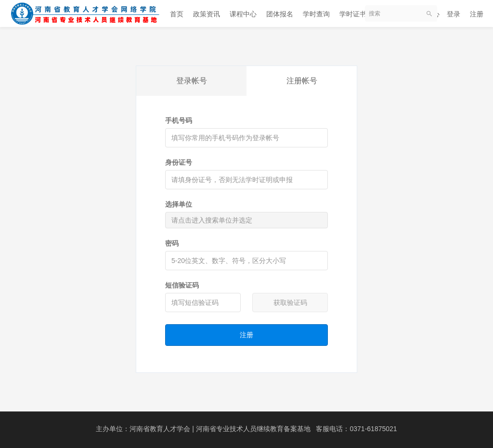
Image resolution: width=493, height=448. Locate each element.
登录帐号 (192, 81)
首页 (177, 14)
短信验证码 (182, 285)
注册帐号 (302, 81)
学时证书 (353, 14)
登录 (454, 14)
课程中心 (243, 14)
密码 (172, 243)
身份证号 (179, 162)
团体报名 (280, 14)
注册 (477, 14)
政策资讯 (207, 14)
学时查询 (316, 14)
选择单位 (179, 204)
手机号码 (179, 120)
